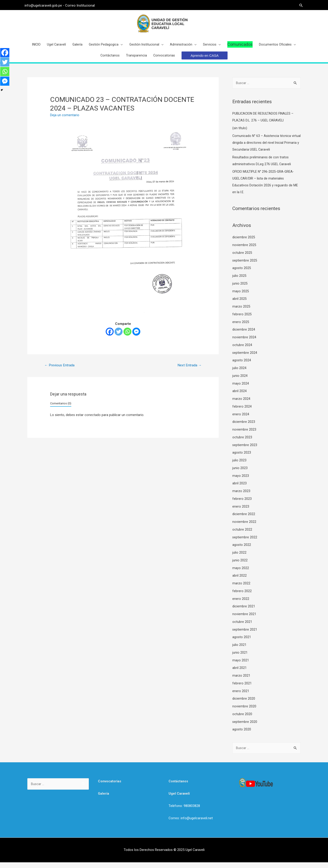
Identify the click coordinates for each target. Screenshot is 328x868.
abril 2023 (240, 489)
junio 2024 (240, 381)
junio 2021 (240, 658)
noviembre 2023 (244, 435)
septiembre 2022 (245, 542)
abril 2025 (240, 304)
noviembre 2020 (244, 711)
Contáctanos (179, 787)
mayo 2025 (241, 296)
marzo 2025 (241, 312)
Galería (104, 799)
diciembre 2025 (244, 243)
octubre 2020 (242, 719)
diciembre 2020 (244, 704)
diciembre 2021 (244, 612)
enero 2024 (241, 419)
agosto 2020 (242, 735)
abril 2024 (240, 396)
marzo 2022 (241, 588)
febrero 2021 (242, 688)
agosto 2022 (242, 550)
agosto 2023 (242, 458)
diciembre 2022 (244, 519)
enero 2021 (241, 696)
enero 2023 (241, 512)
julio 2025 (239, 281)
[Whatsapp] (127, 336)
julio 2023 (239, 465)
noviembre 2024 (244, 342)
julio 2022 (239, 558)
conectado (93, 420)
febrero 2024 (242, 412)
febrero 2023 (242, 504)
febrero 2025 (242, 319)
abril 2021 (240, 673)
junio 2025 (240, 289)
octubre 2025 (242, 258)
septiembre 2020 (245, 727)
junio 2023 (240, 473)
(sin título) (240, 133)
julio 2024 (239, 373)
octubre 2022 (242, 535)
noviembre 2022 (244, 527)
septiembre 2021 (245, 635)
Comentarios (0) (61, 409)
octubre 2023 (242, 442)
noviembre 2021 (244, 619)
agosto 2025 (242, 273)
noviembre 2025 (244, 250)
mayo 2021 (241, 665)
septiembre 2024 (245, 358)
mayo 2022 (241, 573)
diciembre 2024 (244, 335)
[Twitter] (119, 336)
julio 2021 (239, 650)
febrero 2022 (242, 596)
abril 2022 (240, 581)
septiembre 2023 (245, 450)
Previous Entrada (60, 370)
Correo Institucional (83, 5)
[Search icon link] (298, 5)
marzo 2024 (241, 404)
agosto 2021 (242, 642)
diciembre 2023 (244, 427)
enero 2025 (241, 327)
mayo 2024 (241, 389)
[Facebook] (110, 336)
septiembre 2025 (245, 266)
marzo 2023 (241, 496)
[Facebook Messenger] (136, 336)
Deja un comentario (65, 120)
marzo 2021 (241, 681)
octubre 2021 (242, 627)
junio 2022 (240, 565)
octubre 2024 (242, 350)
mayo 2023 (241, 481)
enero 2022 (241, 604)
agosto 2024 (242, 366)
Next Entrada (189, 370)
